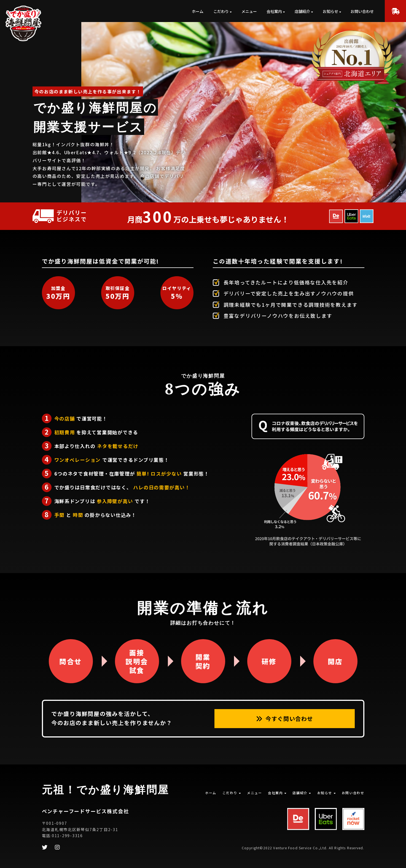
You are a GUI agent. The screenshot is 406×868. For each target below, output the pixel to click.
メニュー (249, 11)
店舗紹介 (302, 11)
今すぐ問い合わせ (285, 718)
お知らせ (330, 11)
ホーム (198, 11)
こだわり (221, 11)
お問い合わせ (362, 11)
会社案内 (274, 11)
